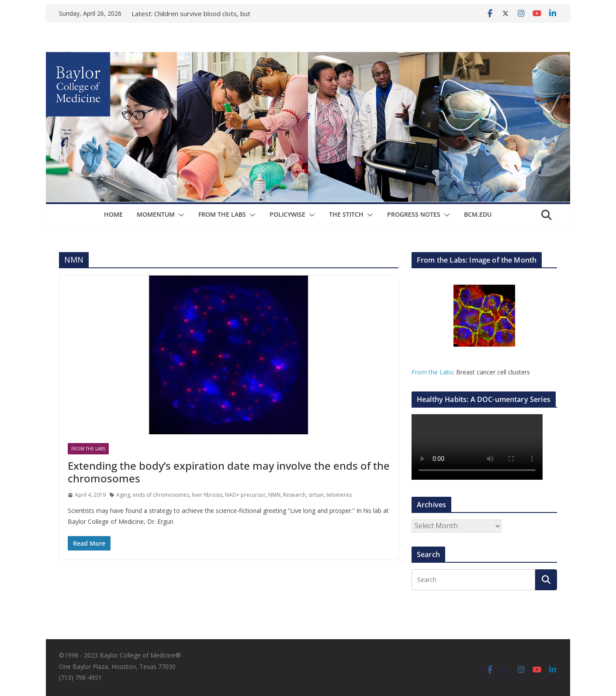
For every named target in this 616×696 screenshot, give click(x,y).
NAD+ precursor (245, 495)
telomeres (339, 495)
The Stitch (346, 214)
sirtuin (316, 495)
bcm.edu (478, 214)
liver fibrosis (207, 495)
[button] (180, 215)
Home (113, 214)
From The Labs (222, 214)
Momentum (156, 214)
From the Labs (432, 372)
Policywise (287, 214)
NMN (274, 495)
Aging (123, 495)
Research (294, 495)
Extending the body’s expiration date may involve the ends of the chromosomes (229, 472)
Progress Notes (414, 214)
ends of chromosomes (161, 495)
